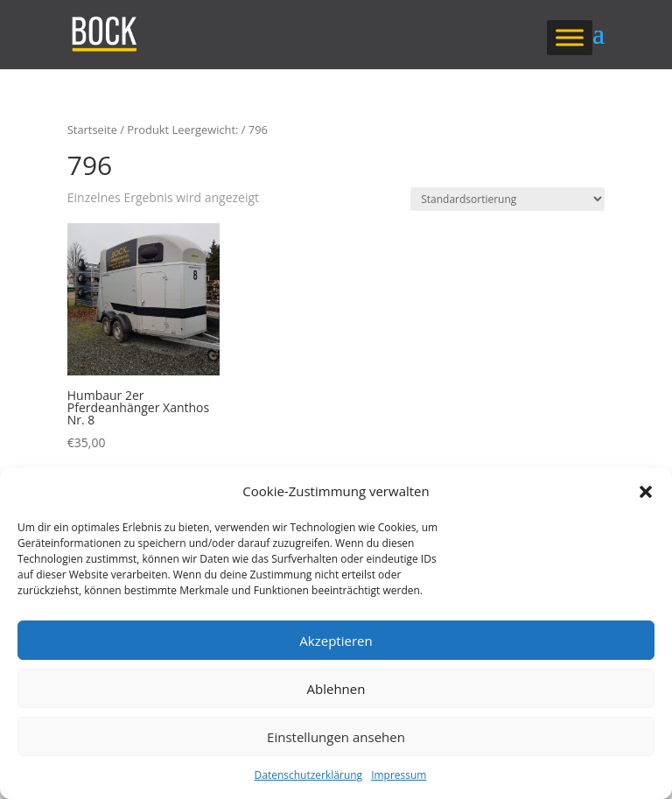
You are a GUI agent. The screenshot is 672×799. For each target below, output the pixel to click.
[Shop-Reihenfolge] (507, 199)
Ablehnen (336, 689)
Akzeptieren (336, 641)
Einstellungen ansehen (336, 737)
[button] (646, 492)
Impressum (399, 775)
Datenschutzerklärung (309, 775)
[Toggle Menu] (570, 37)
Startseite (92, 130)
